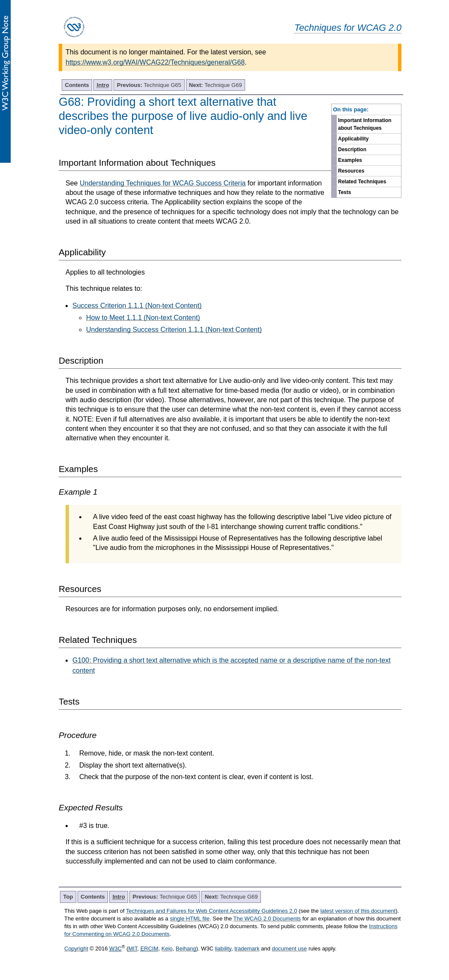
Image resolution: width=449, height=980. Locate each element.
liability (223, 949)
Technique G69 (216, 85)
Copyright (76, 949)
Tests (344, 192)
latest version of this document (358, 911)
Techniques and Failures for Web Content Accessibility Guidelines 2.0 (211, 911)
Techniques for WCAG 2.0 (348, 28)
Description (352, 149)
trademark (247, 949)
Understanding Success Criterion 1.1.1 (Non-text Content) (174, 330)
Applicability (353, 139)
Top (68, 897)
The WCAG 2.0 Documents (267, 919)
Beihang (186, 949)
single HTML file (190, 919)
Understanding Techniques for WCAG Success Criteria (163, 183)
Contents (77, 85)
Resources (351, 171)
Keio (167, 949)
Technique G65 (149, 85)
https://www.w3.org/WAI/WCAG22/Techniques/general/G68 (155, 62)
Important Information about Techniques (365, 124)
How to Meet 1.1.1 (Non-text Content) (143, 318)
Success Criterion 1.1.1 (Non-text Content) (137, 306)
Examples (350, 160)
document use (290, 949)
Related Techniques (362, 182)
